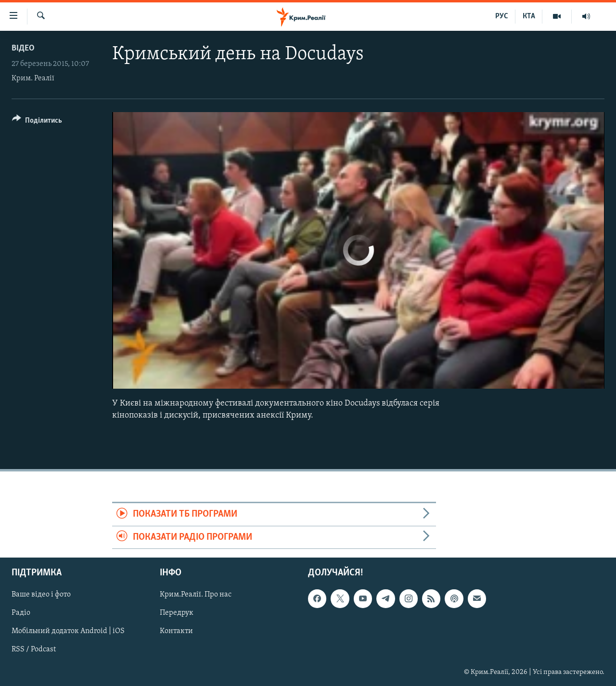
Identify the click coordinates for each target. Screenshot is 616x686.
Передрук (177, 613)
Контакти (176, 631)
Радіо (21, 613)
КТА (529, 16)
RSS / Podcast (34, 650)
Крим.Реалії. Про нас (196, 595)
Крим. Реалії (33, 78)
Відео (23, 48)
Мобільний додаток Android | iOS (68, 631)
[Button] (37, 122)
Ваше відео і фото (41, 595)
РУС (502, 16)
